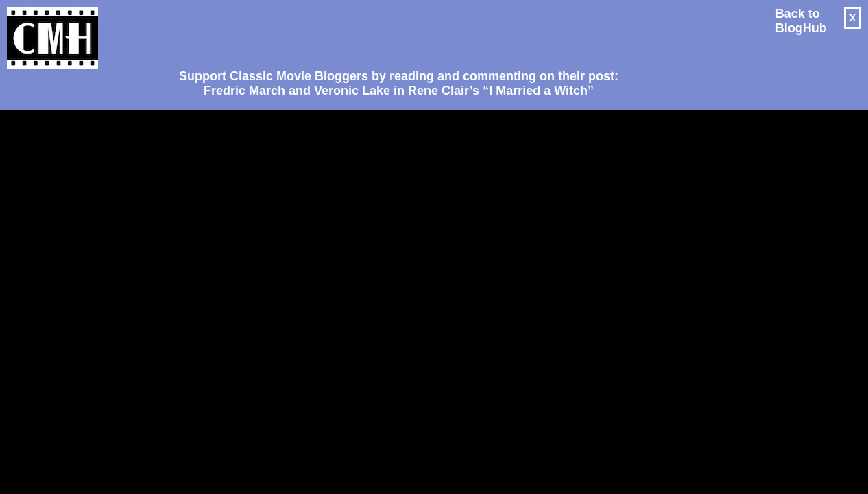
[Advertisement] (394, 32)
